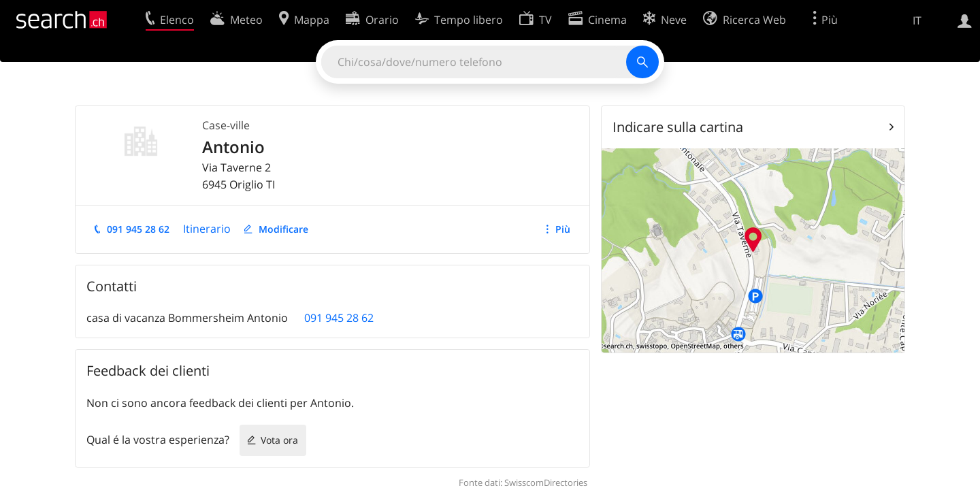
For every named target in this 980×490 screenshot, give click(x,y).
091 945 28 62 (138, 229)
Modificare (283, 229)
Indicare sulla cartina (678, 127)
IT (917, 20)
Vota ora (279, 440)
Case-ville (226, 125)
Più (563, 229)
